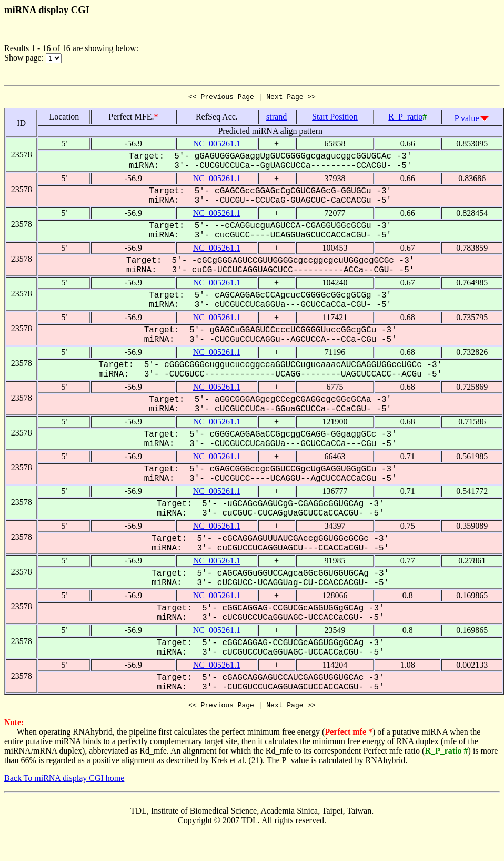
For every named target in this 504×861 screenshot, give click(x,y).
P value (467, 120)
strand (276, 118)
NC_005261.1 (217, 145)
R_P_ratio (405, 118)
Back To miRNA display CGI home (64, 781)
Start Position (335, 118)
